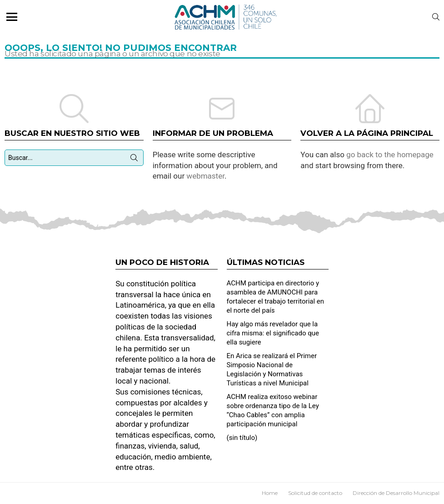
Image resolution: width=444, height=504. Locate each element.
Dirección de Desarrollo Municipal (396, 493)
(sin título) (242, 438)
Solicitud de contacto (315, 493)
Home (270, 493)
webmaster (205, 176)
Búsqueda (134, 160)
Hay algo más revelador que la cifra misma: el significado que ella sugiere (273, 333)
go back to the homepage (390, 155)
